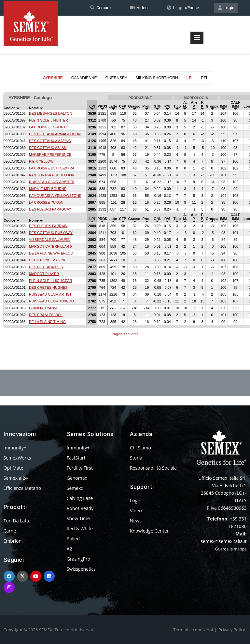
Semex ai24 (16, 478)
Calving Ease (80, 498)
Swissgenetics (81, 569)
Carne (10, 531)
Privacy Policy (232, 630)
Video (139, 8)
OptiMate (14, 468)
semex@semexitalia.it (223, 541)
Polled (73, 539)
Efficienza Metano (22, 488)
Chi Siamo (140, 448)
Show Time (78, 518)
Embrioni (13, 541)
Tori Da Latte (17, 521)
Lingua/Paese (183, 8)
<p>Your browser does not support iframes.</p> (125, 211)
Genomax (77, 478)
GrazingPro (79, 559)
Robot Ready (80, 508)
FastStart (76, 458)
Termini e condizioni (193, 630)
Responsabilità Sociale (153, 468)
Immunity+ (15, 448)
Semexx (75, 488)
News (136, 521)
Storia (136, 458)
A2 (69, 549)
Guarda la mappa (231, 549)
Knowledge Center (149, 531)
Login (226, 8)
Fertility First (80, 468)
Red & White (80, 528)
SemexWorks (17, 458)
